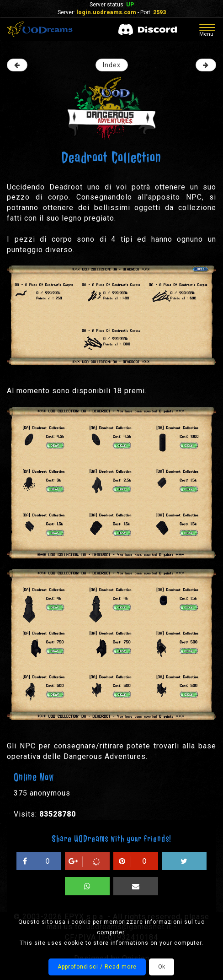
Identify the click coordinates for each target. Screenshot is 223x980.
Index (112, 65)
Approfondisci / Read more (97, 967)
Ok (162, 967)
